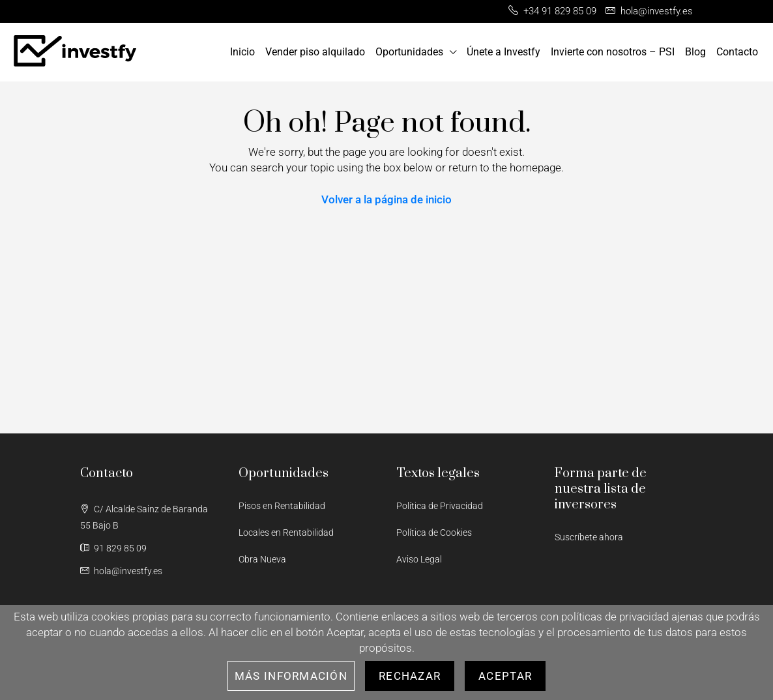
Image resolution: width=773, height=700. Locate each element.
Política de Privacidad (440, 506)
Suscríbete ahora (589, 537)
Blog (695, 52)
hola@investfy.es (128, 571)
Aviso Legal (419, 559)
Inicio (242, 52)
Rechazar (410, 676)
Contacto (737, 52)
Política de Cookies (434, 532)
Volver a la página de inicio (386, 199)
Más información (291, 676)
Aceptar (505, 676)
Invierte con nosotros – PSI (613, 52)
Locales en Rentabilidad (286, 532)
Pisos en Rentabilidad (282, 506)
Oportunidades (409, 52)
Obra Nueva (262, 559)
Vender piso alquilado (315, 52)
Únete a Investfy (503, 52)
